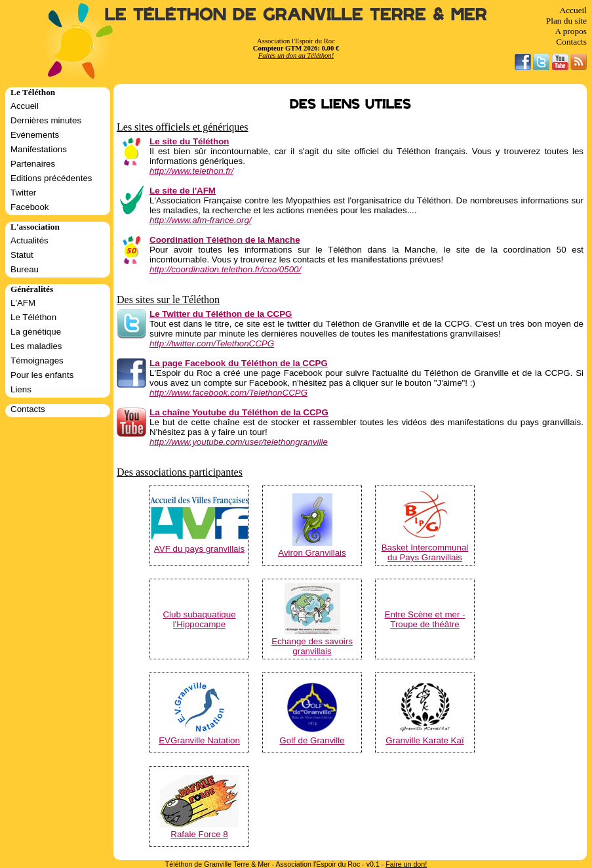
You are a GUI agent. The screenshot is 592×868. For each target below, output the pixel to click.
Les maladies (36, 346)
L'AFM (23, 303)
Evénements (35, 135)
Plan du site (566, 21)
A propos (571, 31)
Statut (22, 255)
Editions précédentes (51, 178)
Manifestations (39, 149)
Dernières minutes (46, 120)
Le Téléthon (33, 317)
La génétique (36, 332)
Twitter (23, 193)
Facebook (30, 207)
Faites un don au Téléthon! (296, 55)
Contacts (571, 42)
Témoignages (37, 361)
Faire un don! (406, 864)
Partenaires (33, 164)
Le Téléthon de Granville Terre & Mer (296, 15)
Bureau (25, 269)
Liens (21, 389)
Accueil (573, 10)
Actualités (30, 240)
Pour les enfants (42, 375)
